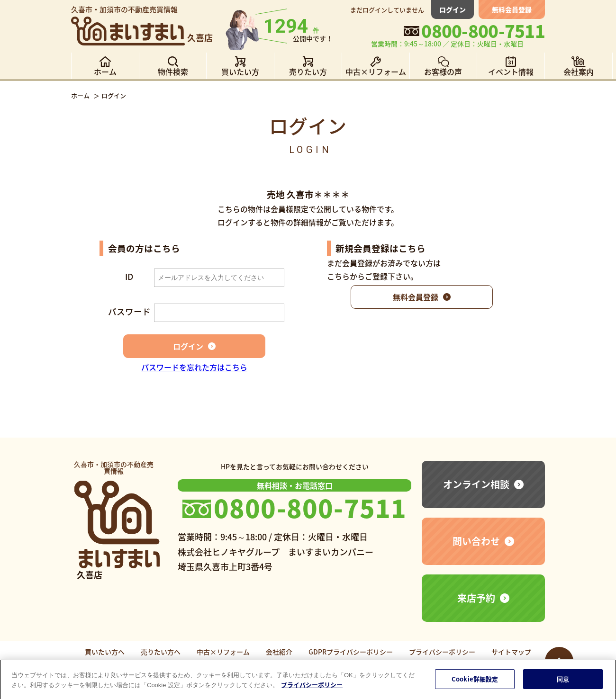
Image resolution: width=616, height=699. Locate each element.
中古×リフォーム (223, 652)
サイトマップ (511, 652)
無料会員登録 (512, 9)
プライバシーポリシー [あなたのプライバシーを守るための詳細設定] (312, 687)
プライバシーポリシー (442, 652)
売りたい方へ (161, 652)
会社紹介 (279, 652)
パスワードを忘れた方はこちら (194, 367)
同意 (563, 682)
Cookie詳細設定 (475, 682)
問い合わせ (476, 541)
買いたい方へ (105, 652)
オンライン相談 (476, 484)
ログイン (453, 9)
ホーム (80, 95)
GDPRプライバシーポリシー (351, 652)
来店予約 (476, 598)
